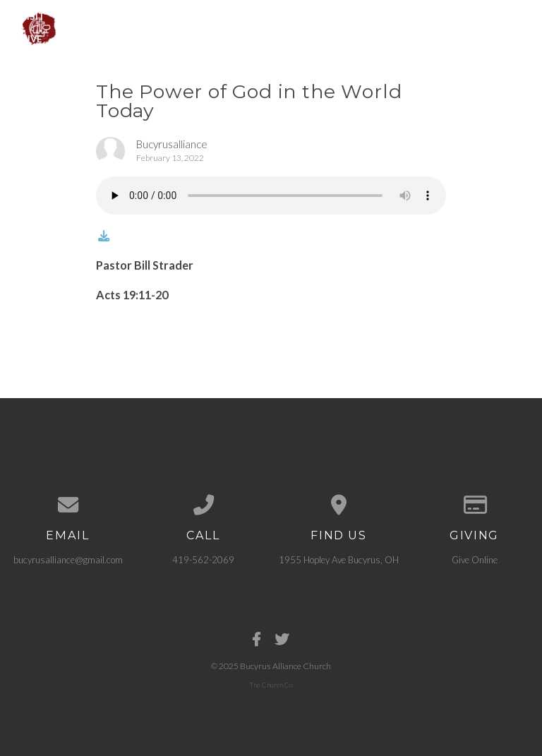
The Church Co (271, 685)
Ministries (170, 16)
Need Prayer (488, 16)
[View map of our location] (339, 505)
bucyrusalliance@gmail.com (68, 560)
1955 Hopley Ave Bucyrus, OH (339, 560)
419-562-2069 (203, 560)
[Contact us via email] (68, 505)
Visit (32, 16)
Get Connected (393, 16)
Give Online (475, 560)
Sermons (305, 16)
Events (240, 16)
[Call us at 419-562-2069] (203, 505)
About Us (94, 16)
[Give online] (474, 505)
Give (31, 39)
